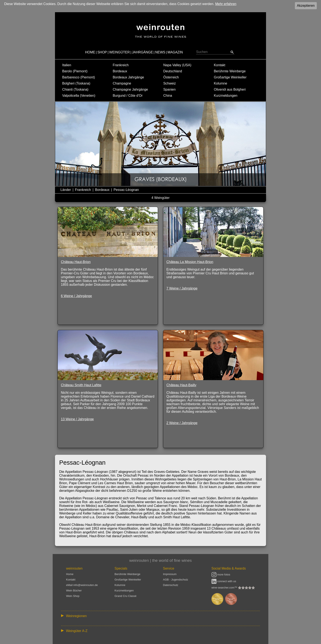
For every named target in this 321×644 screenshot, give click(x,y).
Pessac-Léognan (126, 190)
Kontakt (219, 65)
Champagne (122, 83)
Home (70, 574)
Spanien (169, 89)
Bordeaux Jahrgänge (128, 77)
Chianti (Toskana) (75, 89)
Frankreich (121, 65)
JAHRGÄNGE (143, 52)
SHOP (102, 52)
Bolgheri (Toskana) (76, 83)
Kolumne (220, 83)
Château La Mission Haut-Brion (190, 262)
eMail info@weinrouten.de (82, 585)
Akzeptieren (306, 6)
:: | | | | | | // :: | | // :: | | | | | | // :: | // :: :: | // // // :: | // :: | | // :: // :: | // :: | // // (160, 616)
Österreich (171, 77)
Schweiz (170, 83)
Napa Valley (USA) (177, 65)
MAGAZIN (175, 52)
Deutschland (173, 71)
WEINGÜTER (119, 52)
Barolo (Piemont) (75, 71)
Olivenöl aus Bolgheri (230, 89)
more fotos (221, 575)
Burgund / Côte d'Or (128, 96)
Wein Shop (73, 596)
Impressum (170, 574)
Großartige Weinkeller (230, 77)
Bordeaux (120, 71)
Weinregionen (76, 616)
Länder (66, 190)
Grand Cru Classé (126, 596)
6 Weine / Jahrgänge (76, 296)
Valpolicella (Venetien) (79, 96)
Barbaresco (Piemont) (79, 77)
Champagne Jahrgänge (130, 89)
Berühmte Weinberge (230, 71)
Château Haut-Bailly (181, 385)
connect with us (224, 581)
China (168, 96)
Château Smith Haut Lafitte (81, 385)
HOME (90, 52)
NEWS (160, 52)
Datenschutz (171, 585)
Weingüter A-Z (77, 631)
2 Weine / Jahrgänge (182, 423)
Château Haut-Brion (76, 262)
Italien (67, 65)
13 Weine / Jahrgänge (77, 419)
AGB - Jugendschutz (176, 580)
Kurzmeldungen (226, 96)
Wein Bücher (74, 590)
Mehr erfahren (226, 4)
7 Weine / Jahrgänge (182, 288)
